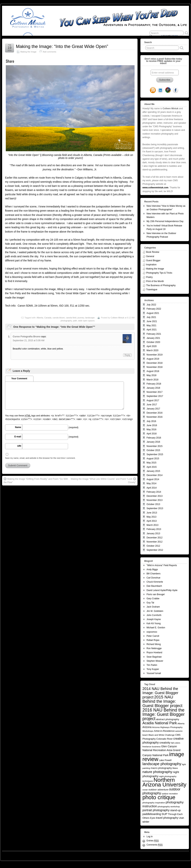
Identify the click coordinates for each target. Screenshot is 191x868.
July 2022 (151, 305)
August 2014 (153, 479)
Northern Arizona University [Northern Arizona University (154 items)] (164, 782)
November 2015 (154, 446)
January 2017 (153, 409)
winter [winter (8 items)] (146, 822)
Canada (48, 318)
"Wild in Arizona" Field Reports (162, 565)
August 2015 (153, 459)
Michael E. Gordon (156, 628)
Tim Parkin (152, 665)
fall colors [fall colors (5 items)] (176, 743)
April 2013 (152, 521)
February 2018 (154, 384)
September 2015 (155, 454)
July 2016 (151, 421)
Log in (150, 837)
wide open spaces (86, 321)
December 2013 (154, 496)
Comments (155, 845)
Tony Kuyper (153, 669)
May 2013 (151, 517)
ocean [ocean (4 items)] (145, 790)
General (150, 256)
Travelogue (152, 290)
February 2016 (154, 438)
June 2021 (152, 321)
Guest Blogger (153, 260)
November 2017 (154, 392)
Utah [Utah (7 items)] (181, 818)
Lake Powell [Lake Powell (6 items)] (165, 760)
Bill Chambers (154, 574)
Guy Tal (150, 603)
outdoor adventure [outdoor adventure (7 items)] (158, 790)
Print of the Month (155, 281)
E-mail (18, 437)
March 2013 (152, 525)
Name (18, 427)
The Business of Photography (161, 285)
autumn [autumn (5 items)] (179, 731)
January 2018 (153, 388)
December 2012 (154, 538)
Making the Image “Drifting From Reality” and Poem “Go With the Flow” (36, 480)
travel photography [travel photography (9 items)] (167, 818)
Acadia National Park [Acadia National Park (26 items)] (160, 723)
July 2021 (151, 317)
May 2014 (151, 483)
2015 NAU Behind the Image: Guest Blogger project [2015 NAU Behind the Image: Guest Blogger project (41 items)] (162, 701)
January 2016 (153, 442)
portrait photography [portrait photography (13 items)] (156, 810)
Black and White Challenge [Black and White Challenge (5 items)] (161, 735)
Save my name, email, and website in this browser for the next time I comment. (40, 458)
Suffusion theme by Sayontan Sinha (172, 855)
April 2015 (152, 467)
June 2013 (152, 513)
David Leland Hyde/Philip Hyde (162, 590)
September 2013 (155, 508)
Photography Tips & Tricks (159, 273)
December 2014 (154, 475)
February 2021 (154, 334)
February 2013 (154, 529)
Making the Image (28, 52)
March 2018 (152, 380)
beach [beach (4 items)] (145, 735)
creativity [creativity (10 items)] (165, 743)
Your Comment (19, 379)
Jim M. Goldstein (155, 611)
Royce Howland (154, 652)
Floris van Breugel (156, 594)
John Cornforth (154, 615)
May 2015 (151, 463)
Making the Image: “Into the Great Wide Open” (62, 46)
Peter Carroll (153, 636)
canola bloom (59, 318)
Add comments (50, 52)
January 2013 (153, 534)
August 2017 (153, 400)
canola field (71, 318)
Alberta (40, 318)
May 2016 (151, 430)
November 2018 (154, 367)
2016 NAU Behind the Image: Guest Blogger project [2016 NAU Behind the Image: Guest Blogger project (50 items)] (164, 714)
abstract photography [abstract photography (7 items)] (168, 719)
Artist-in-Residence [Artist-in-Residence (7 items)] (164, 731)
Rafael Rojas (153, 640)
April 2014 (152, 488)
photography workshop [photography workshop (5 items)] (169, 806)
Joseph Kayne (154, 619)
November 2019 (154, 355)
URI (19, 446)
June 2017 (152, 405)
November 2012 (154, 542)
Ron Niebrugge (154, 648)
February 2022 (154, 309)
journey (81, 318)
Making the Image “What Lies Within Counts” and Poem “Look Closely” (103, 480)
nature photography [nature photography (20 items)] (157, 772)
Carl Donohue (153, 578)
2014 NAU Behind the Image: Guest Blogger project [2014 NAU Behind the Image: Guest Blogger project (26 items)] (160, 693)
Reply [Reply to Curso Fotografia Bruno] (127, 355)
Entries (153, 841)
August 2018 (153, 371)
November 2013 (154, 500)
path (75, 321)
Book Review (153, 252)
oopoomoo (152, 632)
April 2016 (152, 434)
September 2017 (155, 396)
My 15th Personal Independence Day (165, 221)
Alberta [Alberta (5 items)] (181, 723)
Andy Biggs (152, 569)
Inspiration (151, 265)
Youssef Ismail (154, 673)
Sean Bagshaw (154, 657)
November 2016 (154, 417)
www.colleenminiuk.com (155, 188)
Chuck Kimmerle (155, 582)
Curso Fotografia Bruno (27, 336)
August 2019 (153, 359)
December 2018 (154, 363)
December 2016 (154, 413)
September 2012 (155, 550)
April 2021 (152, 330)
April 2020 (152, 346)
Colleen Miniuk (117, 318)
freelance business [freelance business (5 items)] (151, 746)
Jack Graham (153, 607)
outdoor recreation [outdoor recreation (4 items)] (170, 794)
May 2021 (151, 325)
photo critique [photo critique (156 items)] (159, 797)
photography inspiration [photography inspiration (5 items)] (154, 803)
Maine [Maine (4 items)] (175, 768)
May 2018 (151, 375)
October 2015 (153, 450)
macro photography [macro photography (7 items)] (161, 768)
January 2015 (153, 471)
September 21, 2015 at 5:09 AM (29, 340)
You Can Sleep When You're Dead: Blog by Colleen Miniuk (36, 855)
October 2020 (153, 342)
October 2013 (153, 504)
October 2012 (153, 546)
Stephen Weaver (155, 661)
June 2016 (152, 425)
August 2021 (153, 313)
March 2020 (152, 350)
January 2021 (153, 338)
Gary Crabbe (153, 599)
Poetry (149, 277)
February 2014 (154, 492)
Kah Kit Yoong (154, 623)
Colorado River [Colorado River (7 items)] (164, 739)
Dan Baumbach (154, 586)
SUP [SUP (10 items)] (165, 814)
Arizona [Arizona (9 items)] (147, 727)
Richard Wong (154, 644)
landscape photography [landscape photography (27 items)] (162, 764)
